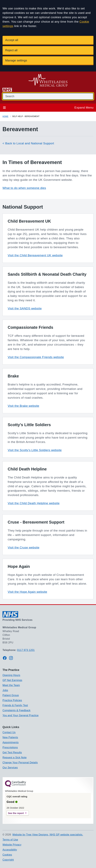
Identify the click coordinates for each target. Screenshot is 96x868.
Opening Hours (11, 675)
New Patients (10, 737)
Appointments (11, 742)
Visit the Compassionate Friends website (36, 357)
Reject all (11, 50)
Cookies (7, 855)
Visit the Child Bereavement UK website (35, 255)
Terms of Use (10, 840)
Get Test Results (12, 752)
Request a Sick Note (15, 757)
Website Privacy (12, 845)
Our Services (10, 768)
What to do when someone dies (24, 188)
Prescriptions (10, 747)
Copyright (8, 860)
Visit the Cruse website (24, 547)
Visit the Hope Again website (27, 592)
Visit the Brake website (23, 406)
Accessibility (10, 850)
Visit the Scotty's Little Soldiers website (35, 450)
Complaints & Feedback (16, 710)
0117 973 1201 (26, 650)
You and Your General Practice (21, 715)
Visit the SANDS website (25, 308)
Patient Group (11, 695)
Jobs (5, 690)
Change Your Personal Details (20, 763)
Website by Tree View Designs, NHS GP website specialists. (48, 835)
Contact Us (9, 732)
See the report (16, 813)
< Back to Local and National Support (28, 143)
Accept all (12, 40)
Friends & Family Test (15, 705)
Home (5, 116)
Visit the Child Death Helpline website (34, 503)
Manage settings (16, 60)
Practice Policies (12, 700)
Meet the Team (11, 685)
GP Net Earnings (12, 680)
